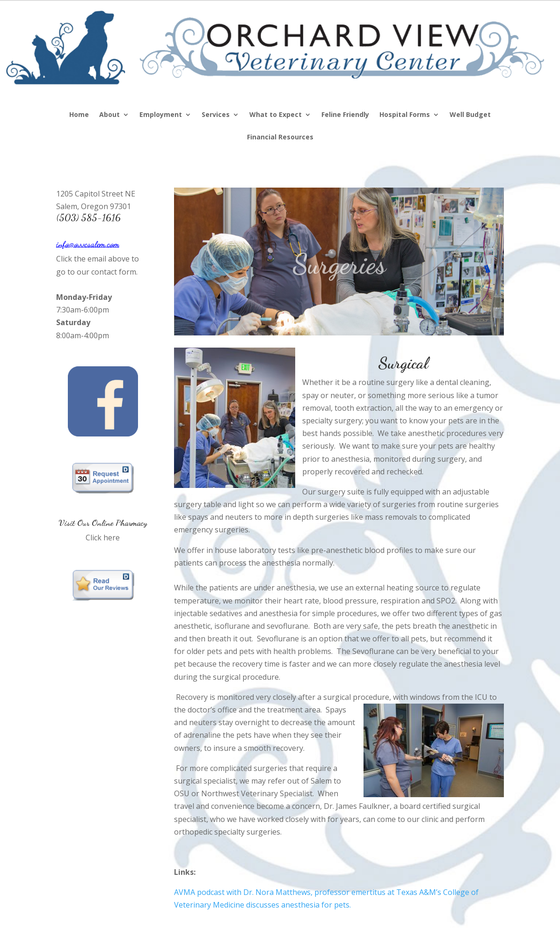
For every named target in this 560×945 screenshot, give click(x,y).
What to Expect (276, 115)
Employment (161, 115)
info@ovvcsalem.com (88, 244)
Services (216, 115)
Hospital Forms (405, 115)
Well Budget (470, 115)
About (109, 115)
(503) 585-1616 (88, 218)
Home (79, 115)
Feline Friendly (345, 115)
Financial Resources (280, 138)
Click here (103, 538)
